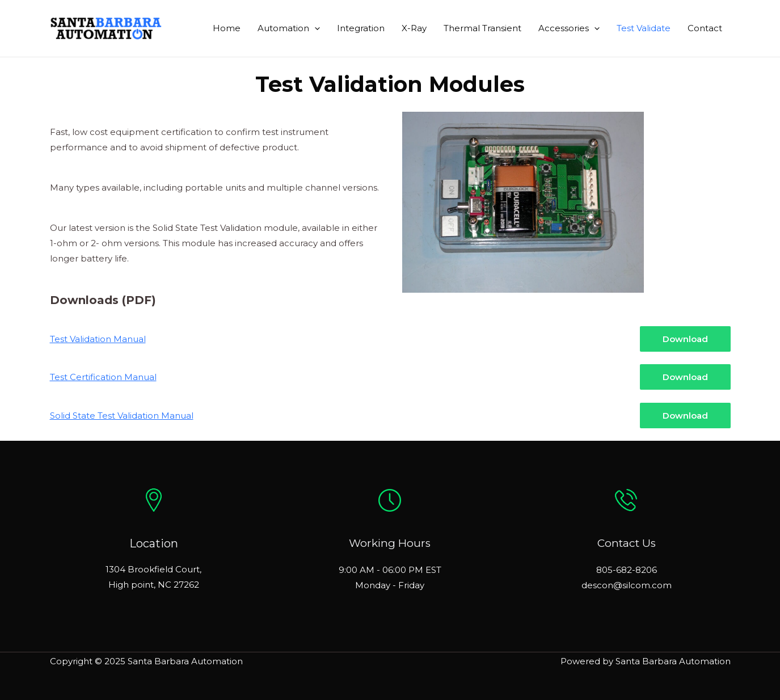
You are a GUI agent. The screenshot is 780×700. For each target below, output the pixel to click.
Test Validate (644, 28)
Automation (289, 28)
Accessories (569, 28)
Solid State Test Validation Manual (122, 416)
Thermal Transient (482, 28)
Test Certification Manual (103, 377)
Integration (361, 28)
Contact (705, 28)
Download (685, 339)
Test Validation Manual (98, 339)
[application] (315, 28)
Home (227, 28)
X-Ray (414, 28)
